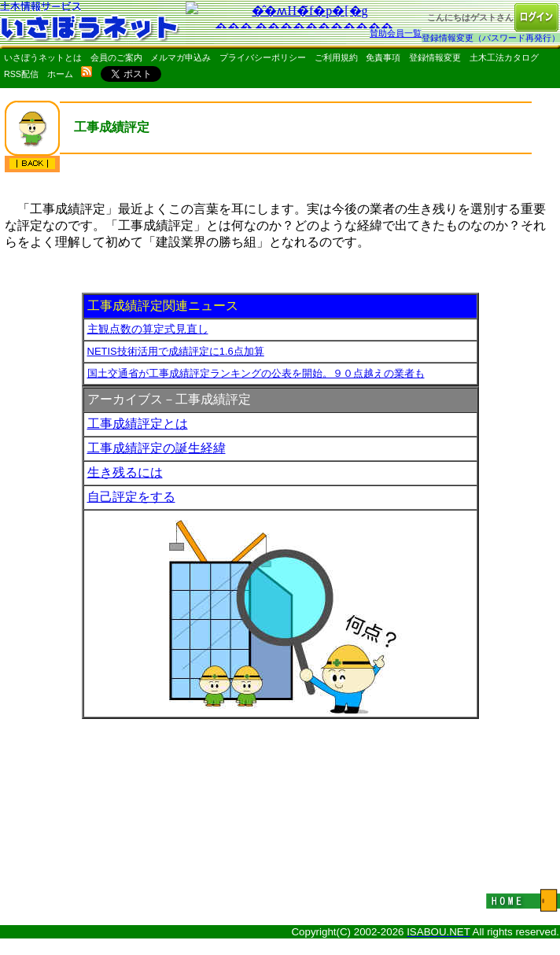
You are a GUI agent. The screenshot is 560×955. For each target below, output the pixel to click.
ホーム (60, 74)
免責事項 (383, 57)
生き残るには (125, 472)
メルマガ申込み (181, 57)
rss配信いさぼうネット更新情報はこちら (87, 72)
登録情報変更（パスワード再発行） (491, 38)
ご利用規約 (336, 57)
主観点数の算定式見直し (148, 329)
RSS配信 (21, 74)
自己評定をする (131, 497)
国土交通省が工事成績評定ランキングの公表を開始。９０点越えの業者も (256, 373)
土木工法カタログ (504, 57)
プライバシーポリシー (263, 57)
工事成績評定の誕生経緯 (157, 448)
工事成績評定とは (138, 424)
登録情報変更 (435, 57)
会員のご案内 (116, 57)
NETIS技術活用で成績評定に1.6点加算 (176, 351)
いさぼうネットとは (43, 57)
